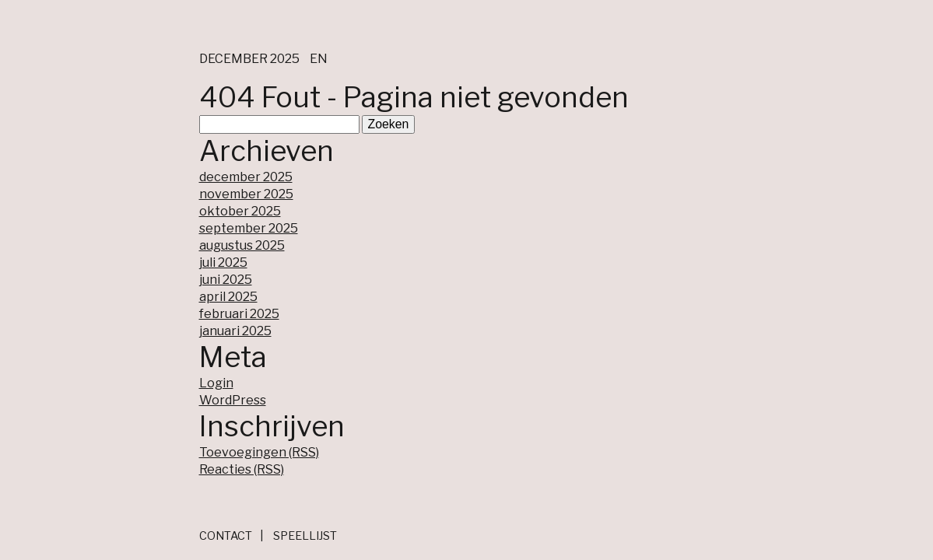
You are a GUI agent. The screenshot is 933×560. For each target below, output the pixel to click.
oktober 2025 (240, 211)
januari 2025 (235, 331)
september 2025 (249, 228)
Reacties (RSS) (242, 469)
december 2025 (246, 177)
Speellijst (305, 536)
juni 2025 (226, 280)
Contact (226, 536)
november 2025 (246, 194)
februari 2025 (239, 314)
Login (216, 383)
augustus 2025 (242, 245)
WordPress (233, 400)
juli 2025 (223, 262)
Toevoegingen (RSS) (259, 452)
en (319, 59)
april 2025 (228, 297)
